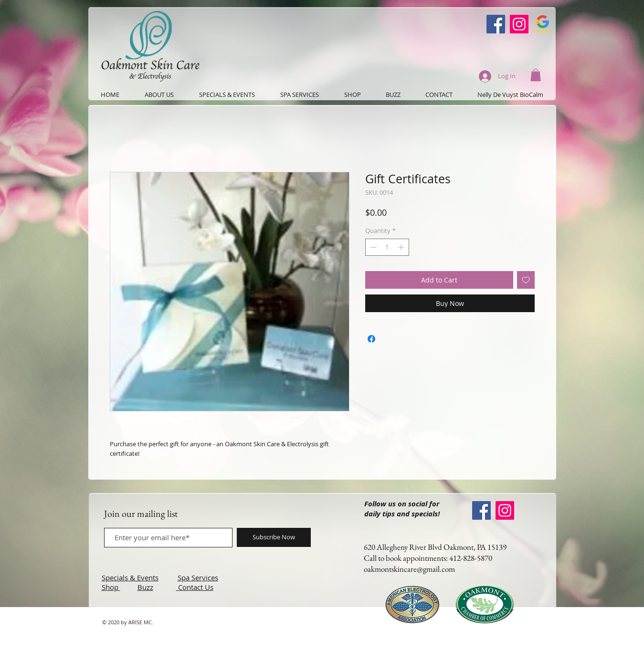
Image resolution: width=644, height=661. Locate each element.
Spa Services (198, 577)
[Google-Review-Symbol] (543, 24)
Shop (111, 587)
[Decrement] (372, 247)
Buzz (145, 587)
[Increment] (402, 247)
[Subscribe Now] (274, 537)
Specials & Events (130, 577)
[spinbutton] (387, 247)
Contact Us (196, 587)
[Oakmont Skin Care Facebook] (496, 24)
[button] (536, 75)
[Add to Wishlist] (526, 280)
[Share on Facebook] (371, 339)
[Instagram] (519, 24)
